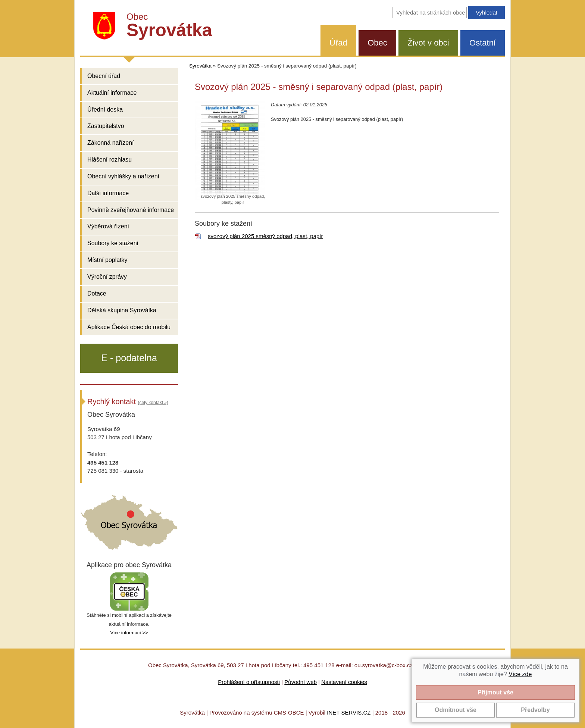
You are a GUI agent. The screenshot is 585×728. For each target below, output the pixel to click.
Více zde (520, 674)
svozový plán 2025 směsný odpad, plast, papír (265, 236)
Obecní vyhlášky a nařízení (123, 176)
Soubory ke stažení (113, 243)
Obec (377, 43)
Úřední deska (105, 110)
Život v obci (428, 43)
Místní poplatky (107, 260)
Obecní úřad (104, 76)
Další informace (108, 193)
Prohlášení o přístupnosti (249, 682)
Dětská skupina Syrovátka (122, 310)
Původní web (301, 682)
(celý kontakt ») (153, 403)
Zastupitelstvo (106, 126)
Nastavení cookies (344, 682)
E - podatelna (129, 358)
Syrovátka (200, 66)
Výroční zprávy (107, 277)
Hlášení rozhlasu (110, 160)
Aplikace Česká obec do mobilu (129, 327)
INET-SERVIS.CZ (349, 713)
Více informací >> (129, 633)
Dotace (97, 293)
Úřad (338, 43)
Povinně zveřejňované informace (131, 210)
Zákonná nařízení (111, 143)
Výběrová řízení (108, 226)
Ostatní (483, 43)
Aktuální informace (112, 93)
